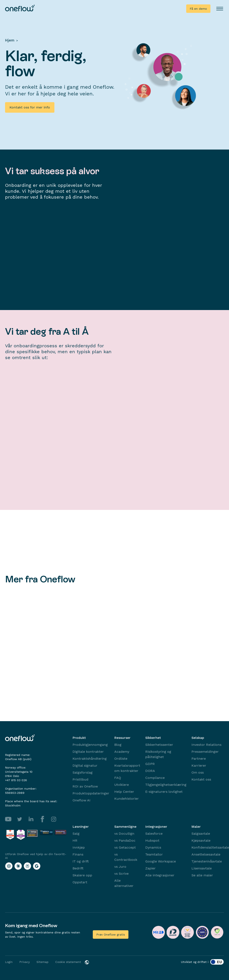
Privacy (25, 962)
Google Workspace (161, 861)
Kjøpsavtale (201, 840)
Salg (76, 834)
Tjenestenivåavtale (207, 861)
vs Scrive (121, 874)
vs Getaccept (125, 847)
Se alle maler (202, 875)
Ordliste (121, 759)
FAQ (118, 778)
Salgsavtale (201, 834)
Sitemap (42, 962)
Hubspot (152, 840)
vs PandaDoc (125, 840)
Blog (118, 745)
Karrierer (199, 765)
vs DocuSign (124, 834)
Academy (122, 752)
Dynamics (153, 847)
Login (9, 962)
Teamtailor (154, 854)
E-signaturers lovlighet (164, 792)
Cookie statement (68, 962)
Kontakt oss (201, 779)
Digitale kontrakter (88, 752)
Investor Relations (206, 745)
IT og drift (81, 861)
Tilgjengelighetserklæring (166, 785)
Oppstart (80, 882)
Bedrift (78, 868)
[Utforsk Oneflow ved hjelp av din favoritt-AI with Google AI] (37, 866)
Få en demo (198, 9)
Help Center (124, 792)
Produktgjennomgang (90, 745)
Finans (78, 854)
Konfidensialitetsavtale (210, 847)
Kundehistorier (127, 799)
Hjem (10, 40)
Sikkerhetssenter (159, 745)
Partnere (199, 759)
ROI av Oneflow (85, 786)
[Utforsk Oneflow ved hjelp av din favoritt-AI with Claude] (18, 866)
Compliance (155, 778)
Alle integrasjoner (160, 875)
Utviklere (122, 785)
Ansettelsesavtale (206, 854)
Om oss (198, 772)
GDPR (150, 764)
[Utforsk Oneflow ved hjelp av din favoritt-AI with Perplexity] (27, 866)
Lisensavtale (202, 868)
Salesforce (154, 834)
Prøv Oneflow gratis (111, 935)
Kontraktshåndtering (90, 759)
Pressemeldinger (205, 752)
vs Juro (120, 867)
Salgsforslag (83, 772)
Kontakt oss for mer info (30, 107)
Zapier (150, 868)
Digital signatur (85, 765)
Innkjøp (79, 847)
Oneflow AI (81, 800)
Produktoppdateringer (91, 793)
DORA (150, 771)
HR (75, 840)
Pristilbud (80, 779)
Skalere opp (82, 875)
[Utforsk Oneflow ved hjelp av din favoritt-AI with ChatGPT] (9, 866)
